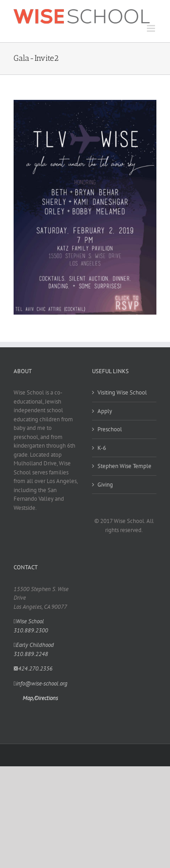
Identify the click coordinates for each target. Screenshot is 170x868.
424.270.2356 (33, 668)
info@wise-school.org (41, 683)
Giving (105, 485)
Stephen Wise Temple (124, 466)
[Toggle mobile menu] (152, 28)
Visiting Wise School (122, 392)
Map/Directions (40, 698)
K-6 (102, 448)
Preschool (110, 429)
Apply (105, 411)
